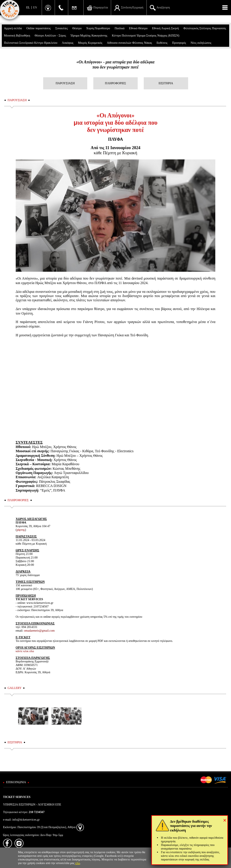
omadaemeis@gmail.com (39, 631)
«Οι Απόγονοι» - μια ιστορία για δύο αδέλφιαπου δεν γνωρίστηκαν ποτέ (115, 65)
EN (35, 7)
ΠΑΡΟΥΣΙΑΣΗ (65, 83)
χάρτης (21, 530)
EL (28, 7)
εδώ (78, 863)
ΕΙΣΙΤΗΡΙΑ (166, 83)
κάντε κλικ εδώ (25, 651)
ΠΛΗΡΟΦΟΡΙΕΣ (116, 83)
